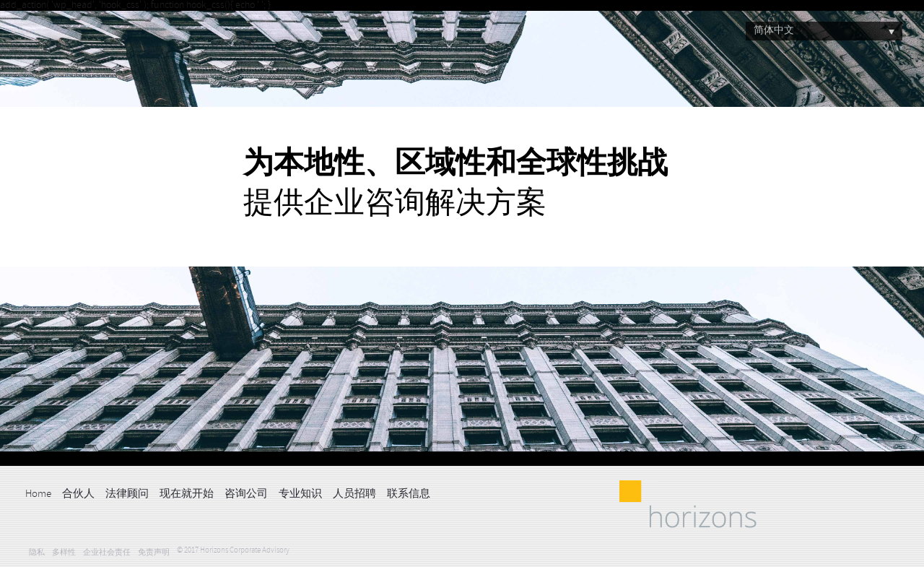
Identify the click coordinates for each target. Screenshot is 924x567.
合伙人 (78, 494)
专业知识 (300, 494)
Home (38, 494)
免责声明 (154, 553)
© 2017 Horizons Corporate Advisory (233, 551)
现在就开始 (187, 494)
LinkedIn (448, 493)
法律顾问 (127, 494)
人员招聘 (354, 494)
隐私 (37, 553)
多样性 (64, 553)
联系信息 (409, 494)
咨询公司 (246, 494)
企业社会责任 (107, 553)
